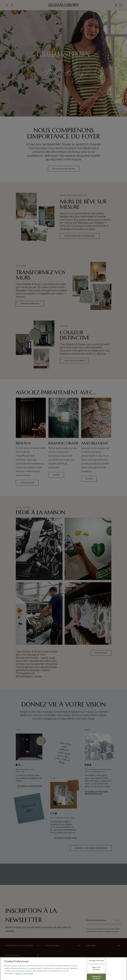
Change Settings (96, 968)
